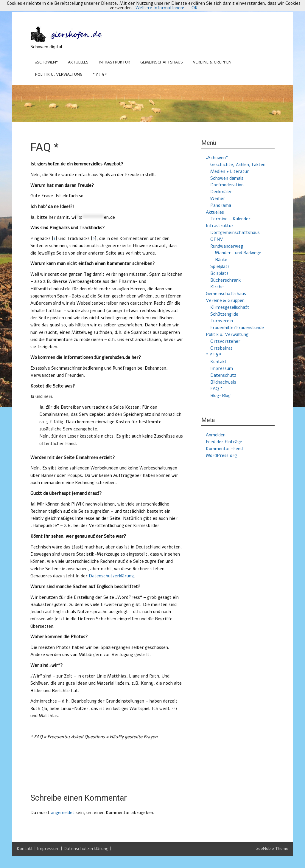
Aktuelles (78, 62)
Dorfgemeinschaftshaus (235, 232)
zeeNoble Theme (272, 848)
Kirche (217, 287)
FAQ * (217, 389)
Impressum (222, 368)
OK (195, 8)
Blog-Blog (220, 396)
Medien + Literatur (230, 171)
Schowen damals (227, 178)
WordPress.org (221, 455)
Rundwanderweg (227, 246)
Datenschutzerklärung (111, 576)
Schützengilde (224, 314)
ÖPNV (217, 239)
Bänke (221, 260)
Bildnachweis (223, 382)
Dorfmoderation (227, 185)
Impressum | (50, 849)
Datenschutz (223, 375)
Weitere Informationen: (160, 8)
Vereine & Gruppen (212, 62)
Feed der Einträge (224, 442)
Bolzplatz (219, 273)
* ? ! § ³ (100, 74)
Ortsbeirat (221, 348)
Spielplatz (220, 266)
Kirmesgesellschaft (230, 307)
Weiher (218, 199)
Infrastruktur (114, 62)
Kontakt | (27, 849)
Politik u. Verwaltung (59, 74)
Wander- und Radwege (238, 253)
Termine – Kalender (230, 219)
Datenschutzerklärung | (87, 849)
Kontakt (218, 362)
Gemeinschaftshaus (162, 62)
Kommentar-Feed (224, 449)
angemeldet (63, 813)
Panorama (221, 205)
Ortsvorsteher (225, 341)
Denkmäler (221, 192)
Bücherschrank (225, 280)
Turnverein (222, 321)
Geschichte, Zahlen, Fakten (238, 165)
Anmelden (216, 435)
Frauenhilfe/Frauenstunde (237, 328)
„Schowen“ (46, 62)
